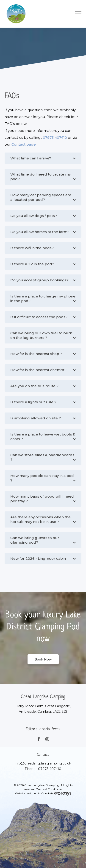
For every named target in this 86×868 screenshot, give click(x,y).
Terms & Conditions (49, 789)
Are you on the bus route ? (34, 386)
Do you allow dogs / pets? (34, 216)
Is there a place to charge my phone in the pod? (43, 298)
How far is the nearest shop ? (36, 354)
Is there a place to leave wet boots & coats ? (43, 437)
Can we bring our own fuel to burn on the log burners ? (41, 335)
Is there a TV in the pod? (32, 264)
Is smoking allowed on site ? (36, 418)
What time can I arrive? (31, 158)
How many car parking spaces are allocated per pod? (41, 197)
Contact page (24, 144)
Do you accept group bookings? (39, 280)
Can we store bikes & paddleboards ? (42, 457)
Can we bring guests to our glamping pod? (35, 540)
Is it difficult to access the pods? (39, 317)
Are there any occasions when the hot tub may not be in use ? (40, 519)
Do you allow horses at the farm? (40, 232)
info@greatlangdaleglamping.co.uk (43, 763)
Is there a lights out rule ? (33, 402)
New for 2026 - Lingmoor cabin (38, 558)
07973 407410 (55, 137)
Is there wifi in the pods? (32, 248)
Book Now (43, 659)
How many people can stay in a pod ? (42, 478)
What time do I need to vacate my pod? (40, 177)
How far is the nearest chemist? (38, 370)
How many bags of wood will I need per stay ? (42, 499)
